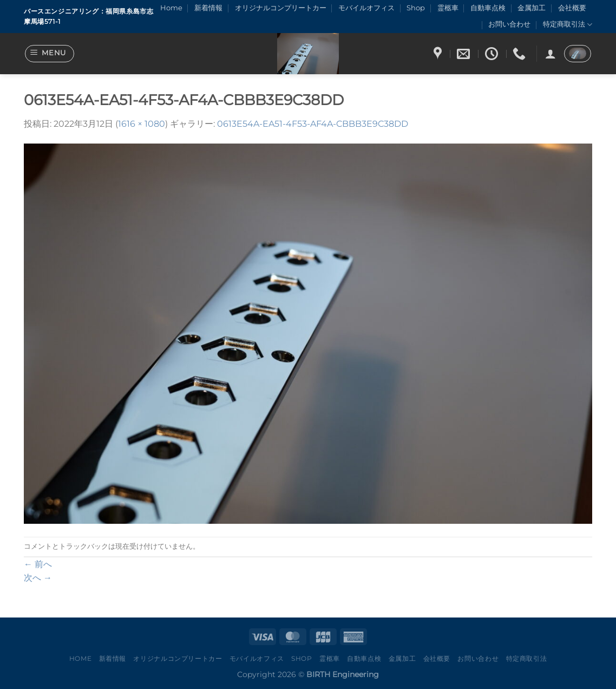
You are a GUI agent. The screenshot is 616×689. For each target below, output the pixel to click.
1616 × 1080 (142, 124)
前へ (38, 564)
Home (171, 8)
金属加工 (532, 8)
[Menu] (50, 54)
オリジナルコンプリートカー (281, 8)
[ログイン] (551, 54)
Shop (416, 8)
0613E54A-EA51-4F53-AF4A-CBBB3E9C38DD (313, 124)
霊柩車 (448, 8)
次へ (38, 578)
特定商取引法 (568, 25)
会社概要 (572, 8)
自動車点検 (488, 8)
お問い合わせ (509, 24)
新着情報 (208, 8)
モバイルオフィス (366, 8)
